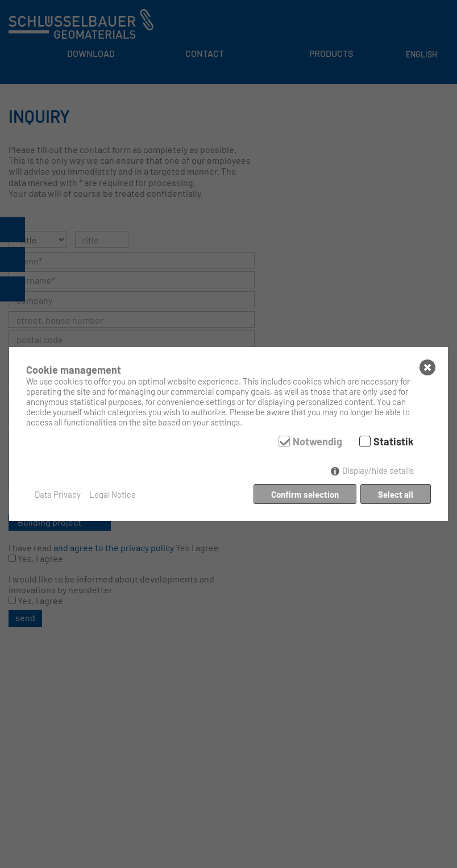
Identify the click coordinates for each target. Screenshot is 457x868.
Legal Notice (113, 494)
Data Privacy (58, 494)
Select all (396, 494)
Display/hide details (378, 470)
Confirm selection (305, 494)
